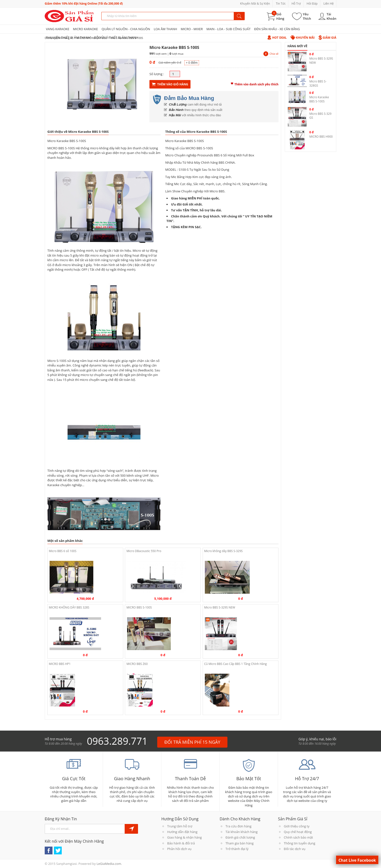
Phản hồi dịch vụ (179, 849)
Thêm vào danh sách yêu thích (255, 84)
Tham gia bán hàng (239, 843)
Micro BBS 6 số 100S (63, 551)
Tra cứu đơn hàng (238, 826)
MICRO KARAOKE (85, 29)
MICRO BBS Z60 (137, 664)
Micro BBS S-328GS (318, 83)
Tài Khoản (331, 16)
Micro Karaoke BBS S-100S (319, 99)
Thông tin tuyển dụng (299, 843)
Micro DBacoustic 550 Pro (144, 551)
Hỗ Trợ (296, 4)
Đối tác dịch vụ (295, 849)
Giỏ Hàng (280, 16)
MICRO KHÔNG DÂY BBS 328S (69, 607)
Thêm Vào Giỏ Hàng (170, 84)
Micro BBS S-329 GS (320, 116)
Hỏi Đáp (312, 4)
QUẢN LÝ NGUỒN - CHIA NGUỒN (126, 29)
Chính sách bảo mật (298, 837)
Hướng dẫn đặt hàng (182, 832)
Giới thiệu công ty (297, 826)
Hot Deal (277, 38)
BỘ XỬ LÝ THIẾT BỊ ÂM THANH (116, 37)
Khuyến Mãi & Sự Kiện (255, 4)
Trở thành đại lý (237, 849)
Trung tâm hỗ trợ (180, 826)
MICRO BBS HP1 (60, 664)
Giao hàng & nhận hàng (184, 837)
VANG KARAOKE (58, 29)
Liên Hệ (329, 4)
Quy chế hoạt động (298, 832)
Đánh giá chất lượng (240, 837)
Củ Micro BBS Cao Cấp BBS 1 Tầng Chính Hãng (235, 664)
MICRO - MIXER (192, 29)
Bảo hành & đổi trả (181, 843)
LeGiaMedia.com (109, 864)
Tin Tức (281, 4)
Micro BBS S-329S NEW (220, 607)
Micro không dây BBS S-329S (223, 551)
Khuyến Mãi (303, 38)
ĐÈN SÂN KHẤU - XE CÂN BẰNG (277, 29)
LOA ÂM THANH (165, 29)
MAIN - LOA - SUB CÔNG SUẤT (228, 29)
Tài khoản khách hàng (242, 832)
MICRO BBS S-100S (139, 607)
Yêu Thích (307, 16)
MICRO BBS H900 (321, 137)
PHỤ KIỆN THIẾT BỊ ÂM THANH (68, 37)
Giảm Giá (327, 38)
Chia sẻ (271, 54)
